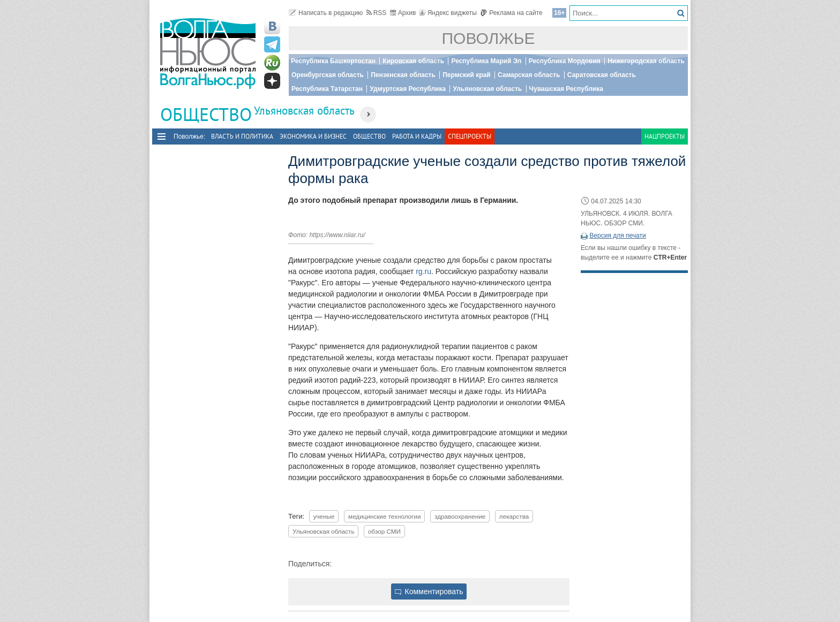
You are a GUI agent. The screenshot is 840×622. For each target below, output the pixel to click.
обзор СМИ (384, 531)
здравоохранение (460, 516)
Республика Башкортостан (333, 61)
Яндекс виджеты (448, 13)
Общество (369, 136)
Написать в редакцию (326, 13)
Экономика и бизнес (313, 136)
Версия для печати (617, 236)
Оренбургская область (328, 75)
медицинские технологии (384, 516)
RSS (377, 13)
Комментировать (429, 591)
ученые (324, 516)
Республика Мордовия (565, 61)
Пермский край (466, 75)
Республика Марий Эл (486, 61)
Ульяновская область (487, 89)
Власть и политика (242, 136)
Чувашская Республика (566, 89)
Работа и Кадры (417, 136)
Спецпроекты (470, 136)
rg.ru (423, 271)
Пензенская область (403, 75)
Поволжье (489, 38)
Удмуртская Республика (408, 89)
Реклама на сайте (511, 13)
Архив (403, 13)
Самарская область (529, 75)
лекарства (514, 516)
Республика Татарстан (327, 89)
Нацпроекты (665, 136)
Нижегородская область (646, 61)
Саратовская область (602, 75)
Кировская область (413, 61)
